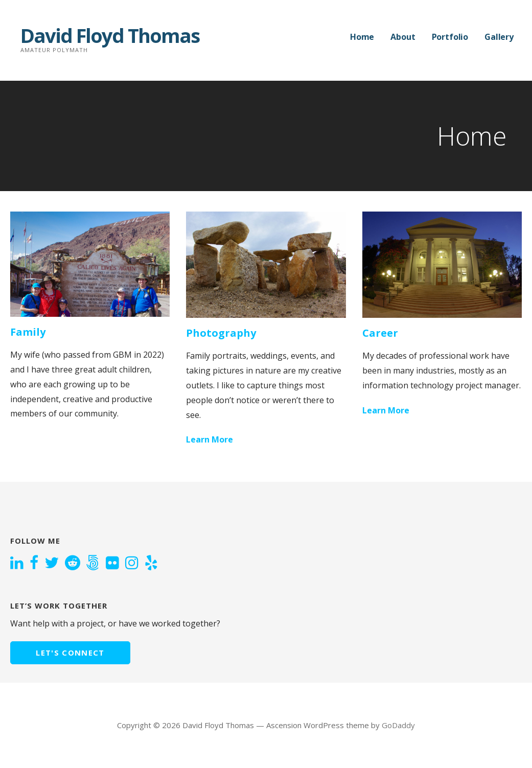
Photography (221, 333)
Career (380, 333)
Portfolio (450, 37)
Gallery (499, 37)
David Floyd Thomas (110, 35)
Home (362, 37)
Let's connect (70, 653)
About (403, 37)
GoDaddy (398, 725)
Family (28, 332)
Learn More (210, 439)
